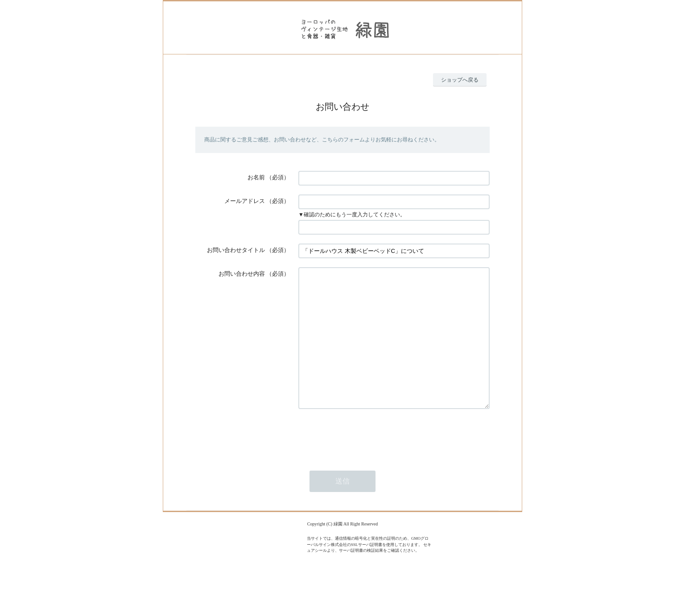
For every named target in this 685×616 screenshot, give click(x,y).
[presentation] (366, 462)
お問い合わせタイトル (236, 250)
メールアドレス (245, 201)
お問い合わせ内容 (242, 274)
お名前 (256, 177)
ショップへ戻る (460, 80)
